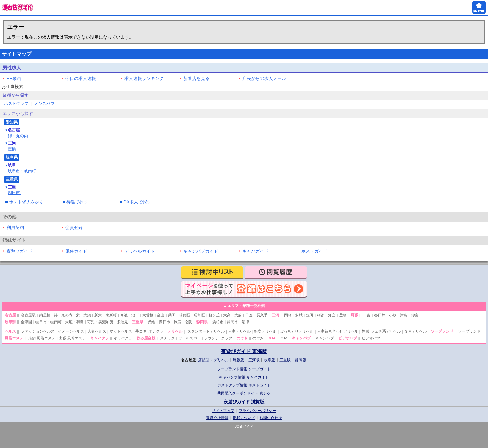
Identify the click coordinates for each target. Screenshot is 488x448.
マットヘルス (121, 331)
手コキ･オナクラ (149, 331)
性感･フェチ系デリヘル (381, 331)
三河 (12, 143)
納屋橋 (45, 315)
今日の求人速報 (81, 78)
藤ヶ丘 (214, 315)
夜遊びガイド (20, 251)
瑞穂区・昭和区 (192, 315)
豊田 (310, 315)
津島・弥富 (409, 315)
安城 (299, 315)
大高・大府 (232, 315)
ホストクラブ (17, 103)
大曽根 (148, 315)
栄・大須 (83, 315)
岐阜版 (270, 360)
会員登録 (74, 227)
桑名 (152, 322)
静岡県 (202, 322)
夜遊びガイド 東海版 (244, 351)
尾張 (354, 315)
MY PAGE (479, 7)
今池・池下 (129, 315)
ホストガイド (314, 251)
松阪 (188, 322)
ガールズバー (190, 338)
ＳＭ (284, 338)
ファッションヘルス (38, 331)
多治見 (122, 322)
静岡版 (301, 360)
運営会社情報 (217, 418)
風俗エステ (14, 338)
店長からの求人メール (264, 78)
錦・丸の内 (19, 136)
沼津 (246, 322)
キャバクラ (123, 338)
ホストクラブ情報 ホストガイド (244, 385)
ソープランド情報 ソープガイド (244, 369)
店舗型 (204, 360)
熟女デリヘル (265, 331)
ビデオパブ (371, 338)
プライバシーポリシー (257, 411)
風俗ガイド (76, 251)
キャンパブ (325, 338)
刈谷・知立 (326, 315)
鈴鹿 (177, 322)
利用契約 (15, 227)
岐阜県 (10, 322)
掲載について (244, 418)
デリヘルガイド (140, 251)
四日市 (14, 193)
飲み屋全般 (146, 338)
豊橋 (12, 149)
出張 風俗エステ (72, 338)
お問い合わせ (271, 418)
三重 (12, 187)
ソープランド (469, 331)
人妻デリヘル (239, 331)
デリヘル (175, 331)
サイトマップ (223, 411)
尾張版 (238, 360)
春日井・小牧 (385, 315)
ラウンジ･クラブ (218, 338)
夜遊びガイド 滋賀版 (244, 402)
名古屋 (14, 130)
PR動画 (14, 78)
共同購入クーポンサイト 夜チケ (244, 393)
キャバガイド (256, 251)
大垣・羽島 (74, 322)
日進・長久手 (256, 315)
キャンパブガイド (201, 251)
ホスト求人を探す (26, 202)
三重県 (138, 322)
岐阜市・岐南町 (23, 171)
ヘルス (10, 331)
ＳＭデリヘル (415, 331)
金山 (161, 315)
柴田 (172, 315)
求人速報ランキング (144, 78)
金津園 (26, 322)
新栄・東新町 (106, 315)
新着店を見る (196, 78)
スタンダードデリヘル (206, 331)
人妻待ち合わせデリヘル (338, 331)
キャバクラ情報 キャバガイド (244, 377)
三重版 (285, 360)
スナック (167, 338)
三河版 (254, 360)
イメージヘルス (71, 331)
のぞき (258, 338)
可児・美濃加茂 (100, 322)
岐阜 (12, 165)
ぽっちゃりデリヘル (297, 331)
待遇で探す (77, 202)
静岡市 (232, 322)
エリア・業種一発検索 (246, 306)
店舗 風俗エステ (42, 338)
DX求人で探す (137, 202)
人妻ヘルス (97, 331)
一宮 (367, 315)
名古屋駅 (28, 315)
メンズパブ (45, 103)
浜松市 (218, 322)
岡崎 (288, 315)
